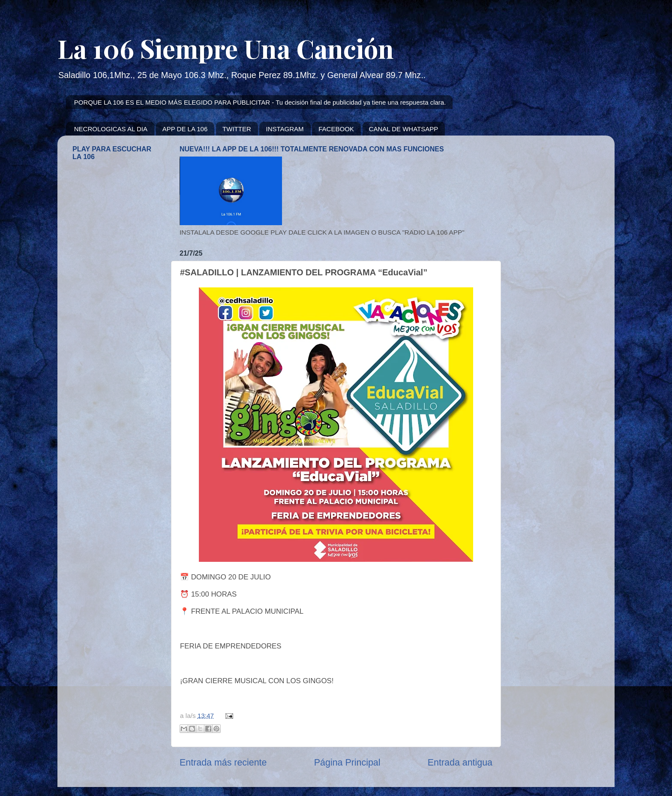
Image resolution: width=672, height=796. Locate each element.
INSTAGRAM (285, 129)
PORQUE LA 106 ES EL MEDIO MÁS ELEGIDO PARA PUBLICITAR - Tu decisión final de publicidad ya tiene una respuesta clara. (260, 102)
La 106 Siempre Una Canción (226, 48)
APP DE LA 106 (185, 129)
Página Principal (347, 763)
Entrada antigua (460, 763)
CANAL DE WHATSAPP (404, 129)
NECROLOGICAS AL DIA (111, 129)
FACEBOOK (336, 129)
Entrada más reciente (223, 763)
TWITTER (237, 129)
